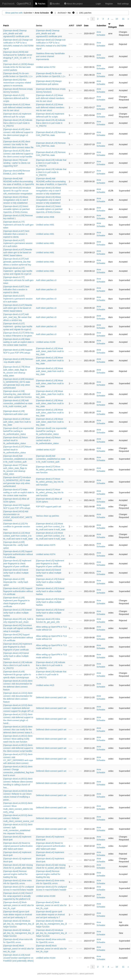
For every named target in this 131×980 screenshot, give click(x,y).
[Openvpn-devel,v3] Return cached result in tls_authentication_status (15, 440)
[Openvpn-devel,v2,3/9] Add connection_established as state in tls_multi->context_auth (18, 403)
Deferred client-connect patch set (51, 697)
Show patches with (14, 13)
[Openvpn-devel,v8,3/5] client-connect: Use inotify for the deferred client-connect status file (18, 144)
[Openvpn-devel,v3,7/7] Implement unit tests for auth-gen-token (19, 280)
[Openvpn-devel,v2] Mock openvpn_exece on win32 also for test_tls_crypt (19, 905)
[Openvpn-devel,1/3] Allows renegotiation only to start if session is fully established (48, 191)
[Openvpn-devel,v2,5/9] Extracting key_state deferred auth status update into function (18, 394)
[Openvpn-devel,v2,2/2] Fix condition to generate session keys (17, 527)
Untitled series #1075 (46, 545)
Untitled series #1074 (46, 554)
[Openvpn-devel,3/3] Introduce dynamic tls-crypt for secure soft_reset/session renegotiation (18, 191)
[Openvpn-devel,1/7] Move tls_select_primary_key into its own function (50, 470)
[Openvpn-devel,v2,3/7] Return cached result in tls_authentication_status (17, 450)
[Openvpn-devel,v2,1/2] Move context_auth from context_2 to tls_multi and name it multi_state (51, 527)
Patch (6, 26)
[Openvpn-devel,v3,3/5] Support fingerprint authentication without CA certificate (18, 554)
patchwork (42, 974)
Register (109, 4)
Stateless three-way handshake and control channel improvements (50, 56)
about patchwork (87, 974)
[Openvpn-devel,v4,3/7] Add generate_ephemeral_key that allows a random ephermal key (17, 262)
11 (123, 19)
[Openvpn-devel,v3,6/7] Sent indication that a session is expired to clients (16, 289)
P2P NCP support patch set (49, 507)
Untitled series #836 (45, 217)
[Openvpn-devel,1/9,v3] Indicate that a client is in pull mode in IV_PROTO (18, 123)
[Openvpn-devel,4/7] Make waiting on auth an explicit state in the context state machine (19, 492)
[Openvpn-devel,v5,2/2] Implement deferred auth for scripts (16, 98)
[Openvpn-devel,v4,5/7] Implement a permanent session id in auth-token (18, 243)
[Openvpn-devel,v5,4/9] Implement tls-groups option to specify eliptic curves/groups (17, 675)
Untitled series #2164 (46, 958)
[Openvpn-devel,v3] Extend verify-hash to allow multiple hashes (16, 573)
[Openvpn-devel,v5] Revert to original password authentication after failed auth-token (18, 846)
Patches (40, 4)
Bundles (55, 4)
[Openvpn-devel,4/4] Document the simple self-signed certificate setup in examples (18, 628)
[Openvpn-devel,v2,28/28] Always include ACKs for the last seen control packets (19, 67)
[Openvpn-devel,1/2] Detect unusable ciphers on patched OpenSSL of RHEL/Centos (16, 209)
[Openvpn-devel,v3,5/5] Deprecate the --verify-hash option (16, 545)
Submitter (101, 26)
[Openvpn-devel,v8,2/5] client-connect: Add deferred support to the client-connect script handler (18, 154)
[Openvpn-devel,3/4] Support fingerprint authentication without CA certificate (18, 638)
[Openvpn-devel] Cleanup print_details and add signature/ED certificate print (16, 33)
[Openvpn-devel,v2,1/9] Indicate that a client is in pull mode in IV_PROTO (18, 665)
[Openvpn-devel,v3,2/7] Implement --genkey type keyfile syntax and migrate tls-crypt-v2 (18, 326)
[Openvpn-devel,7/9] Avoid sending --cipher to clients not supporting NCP (17, 163)
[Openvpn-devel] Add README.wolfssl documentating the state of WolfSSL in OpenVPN (19, 181)
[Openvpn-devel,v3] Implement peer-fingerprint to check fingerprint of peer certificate (17, 564)
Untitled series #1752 (46, 67)
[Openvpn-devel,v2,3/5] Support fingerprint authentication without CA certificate (18, 591)
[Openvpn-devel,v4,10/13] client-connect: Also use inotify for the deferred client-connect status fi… (19, 730)
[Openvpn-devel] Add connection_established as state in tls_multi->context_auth (18, 459)
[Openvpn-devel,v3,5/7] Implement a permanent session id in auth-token (18, 299)
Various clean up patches (47, 516)
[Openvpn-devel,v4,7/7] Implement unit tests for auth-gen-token (19, 225)
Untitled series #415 (45, 685)
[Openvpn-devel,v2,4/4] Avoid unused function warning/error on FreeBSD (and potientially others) (18, 958)
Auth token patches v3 (46, 280)
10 (117, 19)
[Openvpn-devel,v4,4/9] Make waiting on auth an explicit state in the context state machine (19, 342)
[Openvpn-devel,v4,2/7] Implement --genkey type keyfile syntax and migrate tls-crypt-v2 (18, 271)
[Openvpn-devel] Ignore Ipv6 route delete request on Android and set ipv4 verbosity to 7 (18, 915)
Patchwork (8, 4)
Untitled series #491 (45, 225)
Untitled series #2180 (46, 896)
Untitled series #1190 (46, 342)
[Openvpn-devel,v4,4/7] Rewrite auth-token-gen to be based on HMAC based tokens (18, 252)
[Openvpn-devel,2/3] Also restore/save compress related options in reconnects (17, 83)
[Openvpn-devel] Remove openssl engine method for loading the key (15, 874)
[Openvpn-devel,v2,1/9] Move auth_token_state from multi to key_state (50, 351)
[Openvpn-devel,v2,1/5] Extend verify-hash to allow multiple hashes (50, 582)
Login (98, 4)
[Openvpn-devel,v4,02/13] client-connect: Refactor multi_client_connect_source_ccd (18, 818)
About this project (73, 4)
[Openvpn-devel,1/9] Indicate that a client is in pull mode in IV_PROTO (51, 163)
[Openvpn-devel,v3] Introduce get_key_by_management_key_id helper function (19, 924)
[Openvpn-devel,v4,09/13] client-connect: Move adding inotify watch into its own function (18, 739)
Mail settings (123, 4)
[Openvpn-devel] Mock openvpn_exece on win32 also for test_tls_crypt (19, 949)
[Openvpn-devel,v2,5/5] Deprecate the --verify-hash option (16, 582)
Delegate (112, 27)
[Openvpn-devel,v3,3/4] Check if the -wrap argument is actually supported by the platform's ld (18, 896)
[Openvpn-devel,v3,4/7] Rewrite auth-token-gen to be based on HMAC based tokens (18, 308)
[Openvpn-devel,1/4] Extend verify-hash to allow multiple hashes (16, 656)
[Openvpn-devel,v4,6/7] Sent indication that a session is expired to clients (16, 234)
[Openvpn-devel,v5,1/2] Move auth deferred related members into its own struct (50, 98)
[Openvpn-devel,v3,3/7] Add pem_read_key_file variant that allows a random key (17, 317)
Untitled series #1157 (46, 450)
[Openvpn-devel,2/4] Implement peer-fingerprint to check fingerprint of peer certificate (18, 647)
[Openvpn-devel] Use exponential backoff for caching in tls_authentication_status (18, 431)
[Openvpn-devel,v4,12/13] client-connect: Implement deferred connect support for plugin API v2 (18, 708)
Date (86, 26)
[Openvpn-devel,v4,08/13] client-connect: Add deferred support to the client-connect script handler (18, 748)
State (121, 26)
